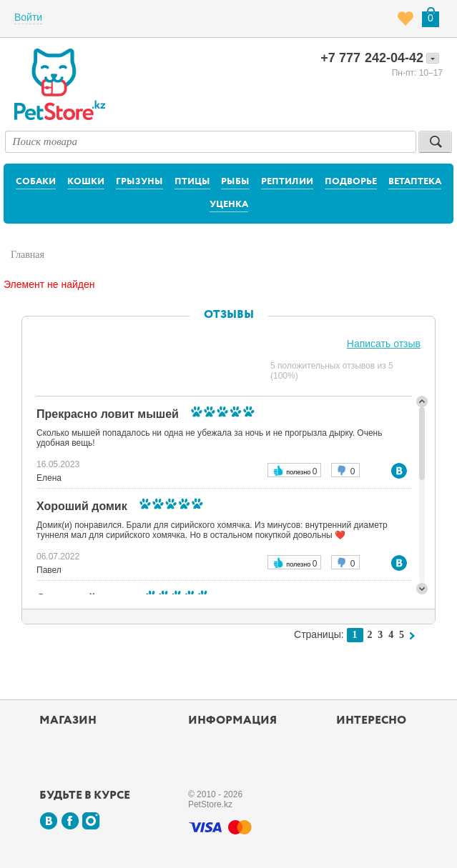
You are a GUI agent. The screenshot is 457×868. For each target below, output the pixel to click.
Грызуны (139, 182)
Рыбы (235, 182)
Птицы (192, 182)
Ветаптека (415, 182)
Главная (28, 255)
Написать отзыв (384, 344)
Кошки (86, 182)
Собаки (36, 182)
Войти (28, 17)
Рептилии (287, 182)
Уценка (229, 205)
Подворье (351, 182)
